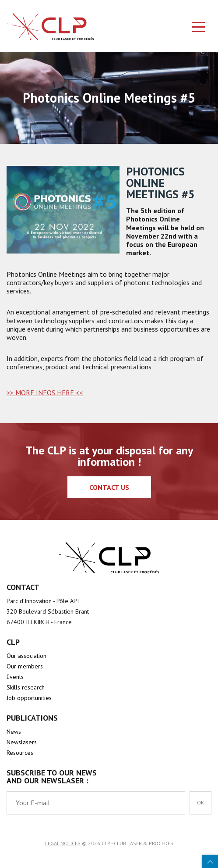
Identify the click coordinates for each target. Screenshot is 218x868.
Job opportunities (29, 698)
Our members (25, 666)
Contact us (109, 487)
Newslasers (22, 742)
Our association (26, 656)
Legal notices (63, 843)
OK (200, 802)
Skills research (26, 687)
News (14, 732)
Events (15, 677)
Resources (20, 753)
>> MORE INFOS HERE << (45, 393)
